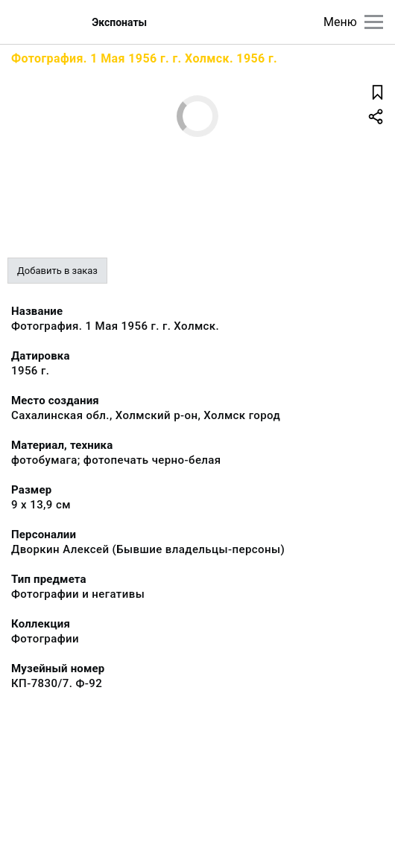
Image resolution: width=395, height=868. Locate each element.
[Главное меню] (374, 22)
